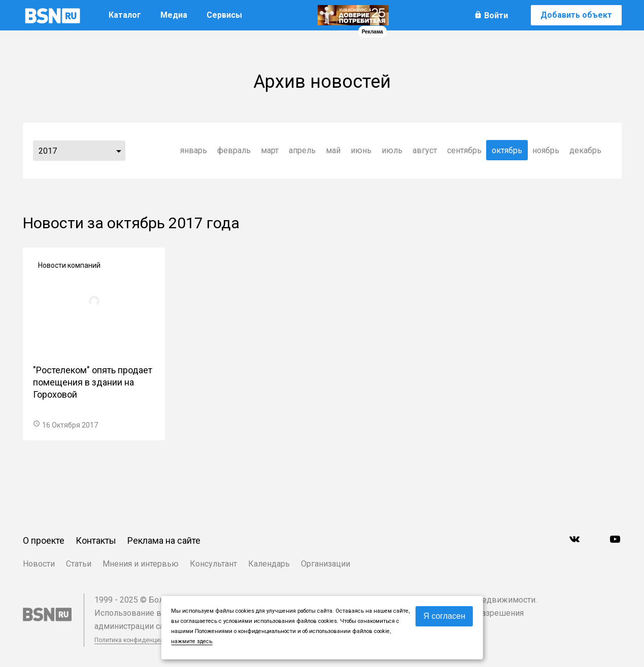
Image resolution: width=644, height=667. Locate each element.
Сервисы (224, 15)
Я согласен (444, 616)
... (119, 151)
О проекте (44, 540)
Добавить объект (576, 15)
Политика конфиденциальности (141, 640)
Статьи (79, 564)
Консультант (213, 564)
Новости (39, 564)
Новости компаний (69, 265)
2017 (48, 151)
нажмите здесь (192, 641)
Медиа (174, 15)
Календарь (269, 564)
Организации (326, 564)
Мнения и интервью (141, 564)
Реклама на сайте (164, 540)
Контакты (96, 540)
